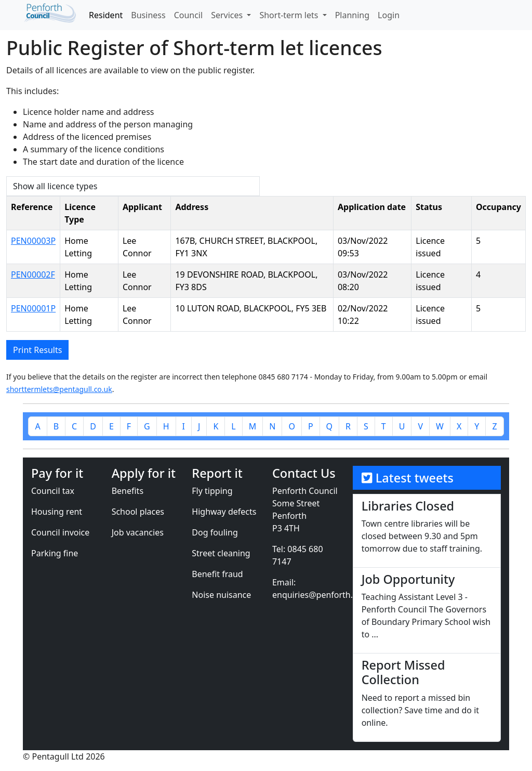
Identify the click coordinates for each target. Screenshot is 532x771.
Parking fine (55, 553)
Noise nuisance (221, 595)
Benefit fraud (217, 574)
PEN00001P (33, 308)
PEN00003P (33, 241)
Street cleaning (221, 553)
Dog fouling (215, 532)
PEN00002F (33, 275)
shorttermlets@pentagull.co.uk (59, 389)
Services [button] (228, 15)
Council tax (53, 491)
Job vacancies (138, 532)
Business (148, 15)
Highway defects (224, 512)
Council (189, 15)
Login (389, 15)
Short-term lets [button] (290, 15)
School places (138, 512)
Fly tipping (212, 491)
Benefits (128, 491)
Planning (352, 15)
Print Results (37, 350)
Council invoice (60, 532)
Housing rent (57, 512)
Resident (106, 15)
